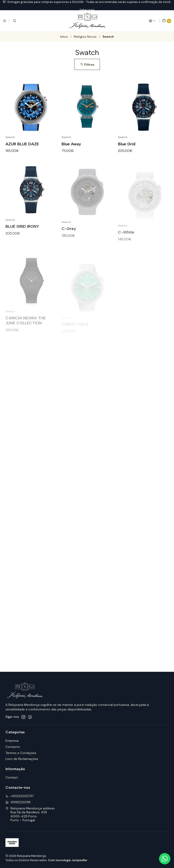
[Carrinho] (167, 21)
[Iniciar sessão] (152, 21)
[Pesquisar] (15, 21)
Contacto (13, 747)
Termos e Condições (21, 753)
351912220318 (18, 802)
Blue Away (71, 144)
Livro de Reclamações (22, 759)
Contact (12, 777)
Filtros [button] (87, 64)
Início (64, 37)
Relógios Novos (85, 37)
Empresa (12, 741)
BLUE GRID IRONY (22, 245)
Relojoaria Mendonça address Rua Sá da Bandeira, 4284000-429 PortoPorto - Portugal (30, 814)
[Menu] (5, 21)
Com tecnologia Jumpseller (68, 860)
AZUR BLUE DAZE (22, 144)
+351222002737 (20, 796)
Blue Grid (127, 144)
